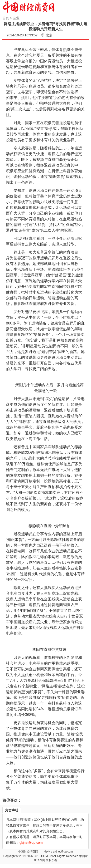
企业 (16, 18)
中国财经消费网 (28, 852)
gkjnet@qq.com (63, 852)
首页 (6, 18)
